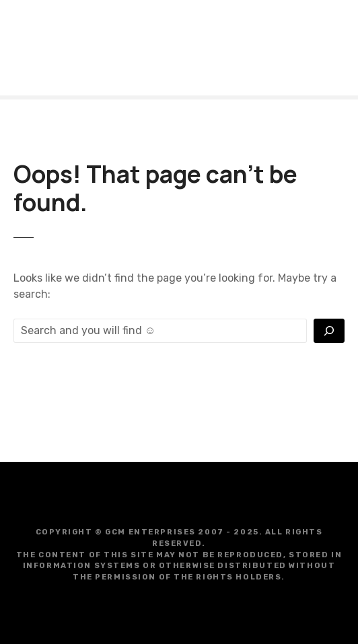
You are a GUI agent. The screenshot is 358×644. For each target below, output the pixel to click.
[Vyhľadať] (329, 331)
